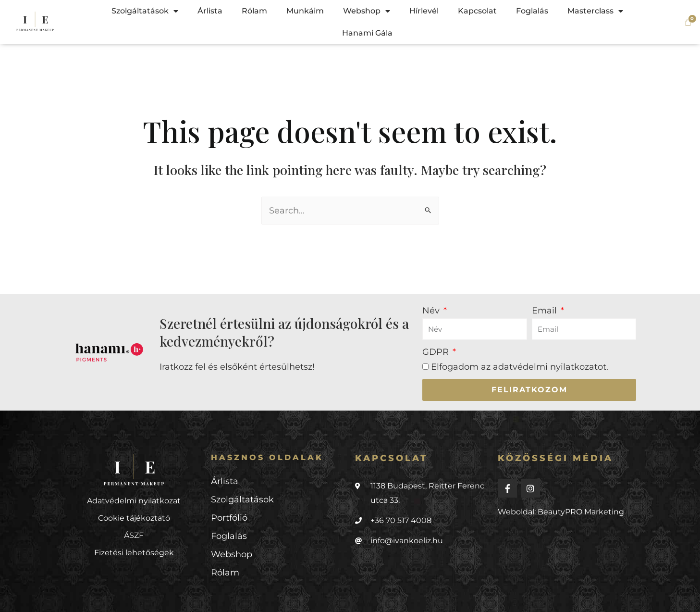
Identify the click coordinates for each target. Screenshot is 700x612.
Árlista (210, 11)
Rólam (254, 11)
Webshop (367, 11)
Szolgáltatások (145, 11)
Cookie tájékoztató (134, 518)
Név (432, 311)
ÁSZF (134, 535)
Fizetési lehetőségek (134, 553)
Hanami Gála (367, 33)
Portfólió (229, 518)
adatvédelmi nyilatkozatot (550, 367)
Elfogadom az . (520, 367)
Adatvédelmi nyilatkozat (134, 501)
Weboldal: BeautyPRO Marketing (561, 512)
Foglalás (532, 11)
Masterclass (595, 11)
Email (546, 311)
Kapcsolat (477, 11)
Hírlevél (424, 11)
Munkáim (305, 11)
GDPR (437, 352)
